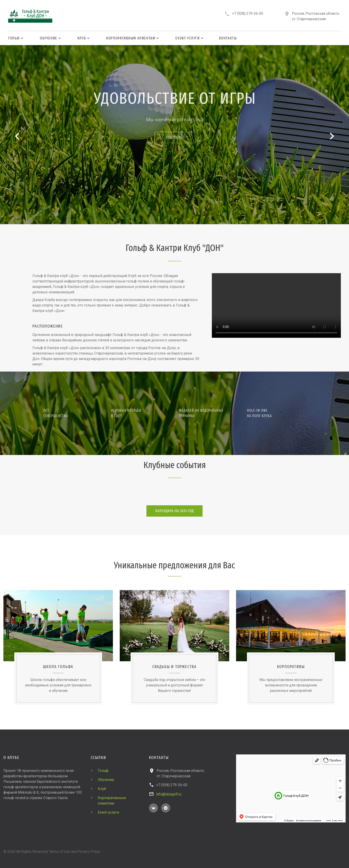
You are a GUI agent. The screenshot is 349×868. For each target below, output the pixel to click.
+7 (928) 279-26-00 (248, 13)
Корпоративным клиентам (131, 38)
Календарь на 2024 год (174, 511)
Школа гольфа (58, 667)
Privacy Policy (89, 852)
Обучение (49, 38)
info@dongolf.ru (169, 794)
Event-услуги (188, 38)
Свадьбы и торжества (174, 667)
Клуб (82, 38)
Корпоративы (291, 667)
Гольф (14, 38)
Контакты (228, 38)
